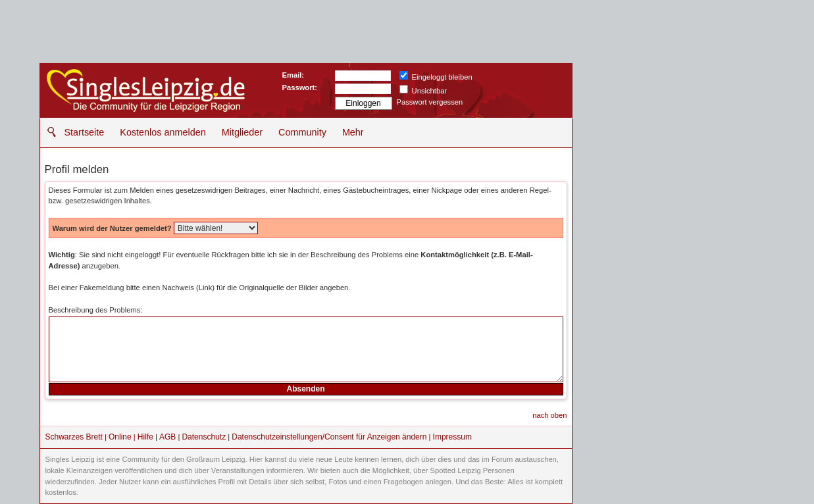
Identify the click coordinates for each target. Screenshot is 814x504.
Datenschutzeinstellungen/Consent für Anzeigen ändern (329, 437)
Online (120, 437)
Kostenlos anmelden (163, 132)
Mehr (353, 132)
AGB (167, 437)
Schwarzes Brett (74, 437)
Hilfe (145, 437)
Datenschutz (204, 437)
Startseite (85, 132)
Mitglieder (242, 132)
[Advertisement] (674, 145)
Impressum (452, 437)
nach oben (549, 415)
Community (302, 132)
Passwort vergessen (430, 102)
